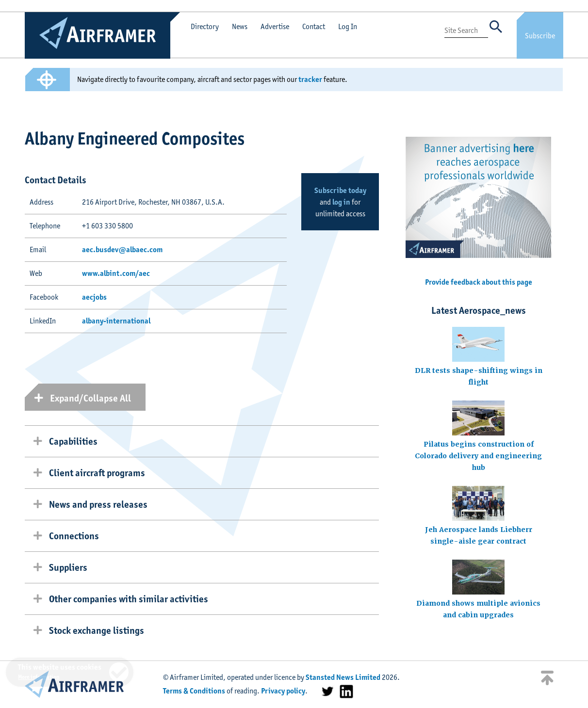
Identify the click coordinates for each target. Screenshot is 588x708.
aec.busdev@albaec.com (122, 249)
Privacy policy (283, 691)
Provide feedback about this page (479, 282)
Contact (314, 26)
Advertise (275, 26)
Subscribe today (340, 190)
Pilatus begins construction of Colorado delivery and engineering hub (478, 456)
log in (341, 202)
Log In (348, 26)
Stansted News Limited (343, 677)
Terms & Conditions (194, 691)
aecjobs (94, 297)
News (240, 26)
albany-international (116, 321)
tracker (310, 79)
